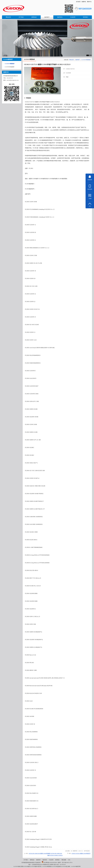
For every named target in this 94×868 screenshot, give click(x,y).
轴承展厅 (78, 60)
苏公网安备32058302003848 (49, 863)
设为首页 (78, 2)
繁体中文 (89, 2)
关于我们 (26, 860)
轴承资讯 (45, 860)
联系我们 (57, 860)
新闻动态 (32, 860)
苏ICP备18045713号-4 (67, 863)
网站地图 (64, 860)
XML (69, 860)
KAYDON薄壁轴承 (86, 60)
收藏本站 (84, 2)
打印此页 (87, 851)
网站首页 (72, 60)
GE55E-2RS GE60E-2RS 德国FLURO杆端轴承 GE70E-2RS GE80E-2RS (45, 853)
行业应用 (51, 860)
